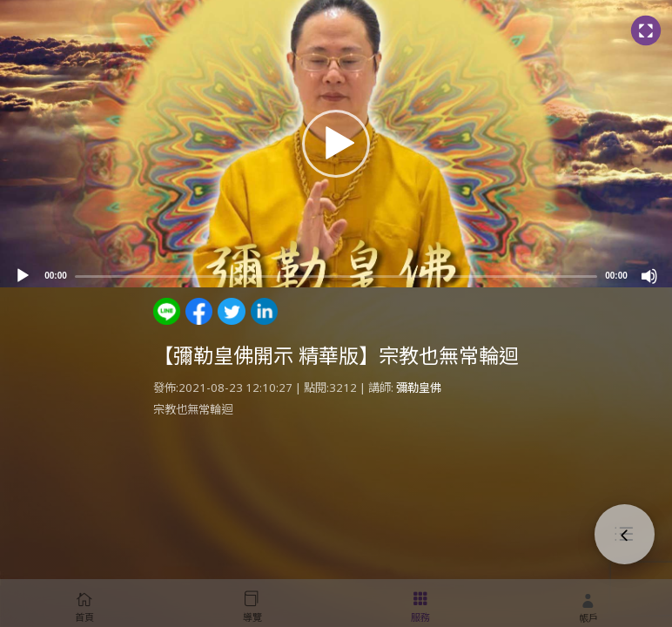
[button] (336, 144)
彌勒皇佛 (419, 388)
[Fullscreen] (645, 31)
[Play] (23, 276)
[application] (336, 144)
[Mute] (649, 276)
